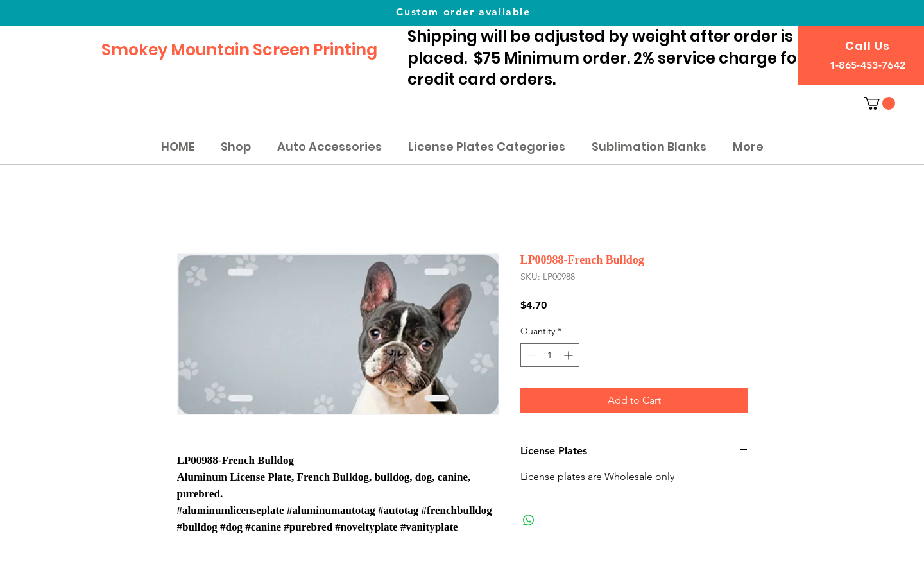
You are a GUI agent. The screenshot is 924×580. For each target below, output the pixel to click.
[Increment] (569, 355)
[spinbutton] (550, 355)
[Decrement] (530, 355)
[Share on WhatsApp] (529, 520)
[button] (879, 103)
